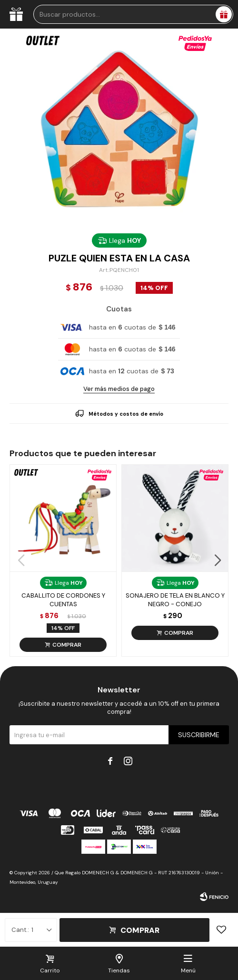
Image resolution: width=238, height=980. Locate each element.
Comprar (140, 930)
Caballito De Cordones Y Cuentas (63, 600)
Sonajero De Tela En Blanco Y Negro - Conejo (175, 600)
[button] (217, 560)
